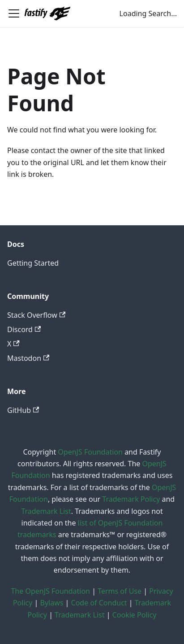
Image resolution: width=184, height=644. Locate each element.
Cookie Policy (135, 615)
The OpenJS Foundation (50, 591)
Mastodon (28, 358)
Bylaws (52, 603)
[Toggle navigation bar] (14, 13)
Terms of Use (120, 591)
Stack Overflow (36, 315)
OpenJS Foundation (90, 452)
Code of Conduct (99, 603)
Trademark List (46, 511)
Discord (24, 329)
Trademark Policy (131, 499)
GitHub (23, 410)
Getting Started (33, 263)
